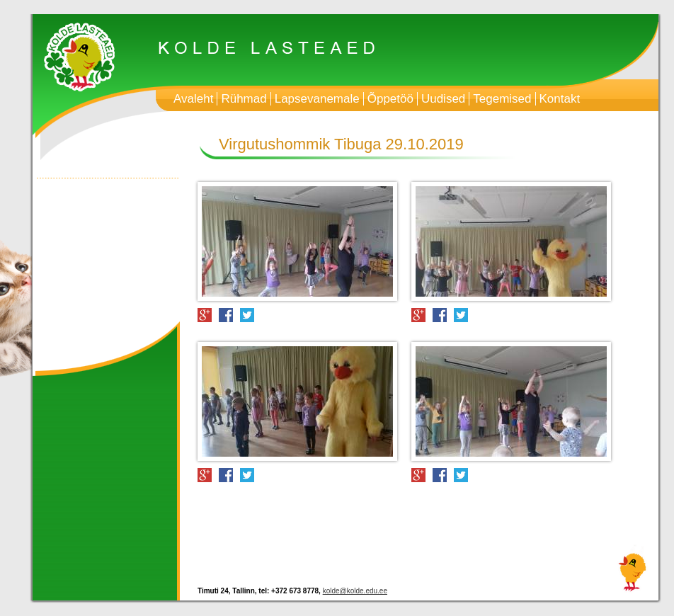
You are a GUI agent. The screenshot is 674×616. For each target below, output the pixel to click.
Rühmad (244, 99)
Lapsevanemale (317, 99)
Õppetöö (390, 99)
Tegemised (502, 99)
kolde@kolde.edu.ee (355, 591)
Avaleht (193, 99)
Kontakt (560, 99)
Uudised (443, 99)
